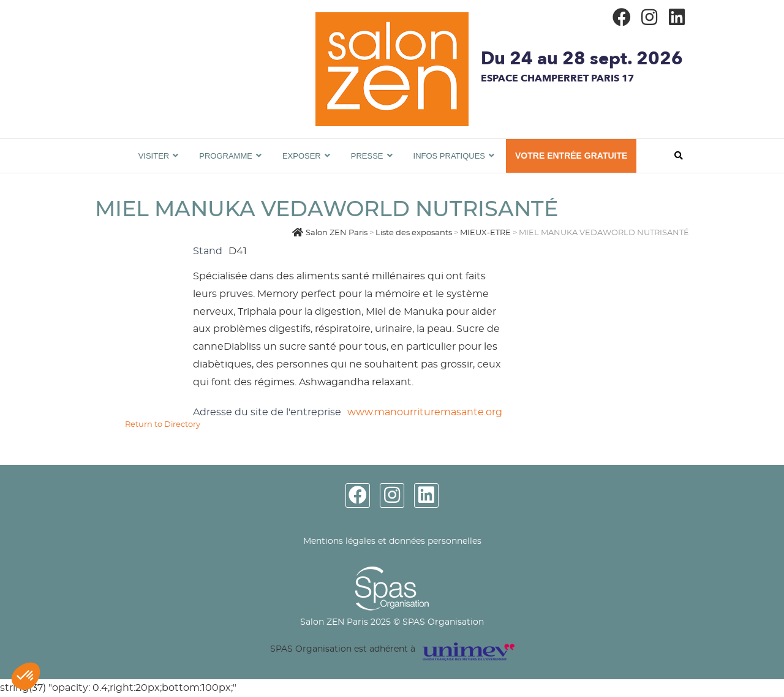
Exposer (302, 156)
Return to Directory (163, 425)
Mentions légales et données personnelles (392, 541)
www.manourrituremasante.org (425, 412)
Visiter (154, 156)
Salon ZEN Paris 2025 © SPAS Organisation (392, 622)
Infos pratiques (450, 156)
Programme (226, 156)
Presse (367, 156)
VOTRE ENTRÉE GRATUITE (571, 156)
